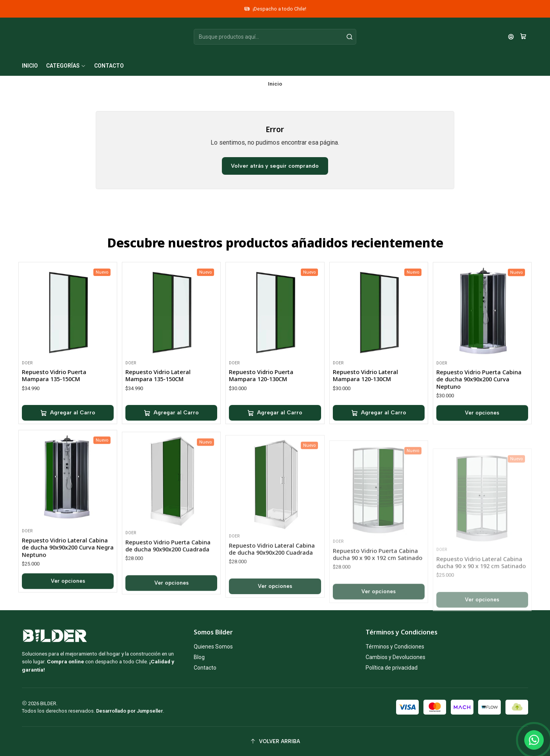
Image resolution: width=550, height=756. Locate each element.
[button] (66, 66)
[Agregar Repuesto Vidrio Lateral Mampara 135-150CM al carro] (171, 443)
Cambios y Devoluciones (396, 657)
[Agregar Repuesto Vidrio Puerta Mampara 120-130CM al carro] (275, 451)
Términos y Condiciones (395, 647)
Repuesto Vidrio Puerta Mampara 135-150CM (54, 395)
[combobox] (275, 37)
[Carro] (523, 37)
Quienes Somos (213, 647)
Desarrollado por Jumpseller (129, 711)
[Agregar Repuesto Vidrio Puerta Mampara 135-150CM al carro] (68, 433)
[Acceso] (511, 37)
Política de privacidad (392, 668)
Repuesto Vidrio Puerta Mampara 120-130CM (261, 413)
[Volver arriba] (275, 741)
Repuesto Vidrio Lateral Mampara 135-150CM (158, 406)
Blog (199, 657)
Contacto (205, 668)
